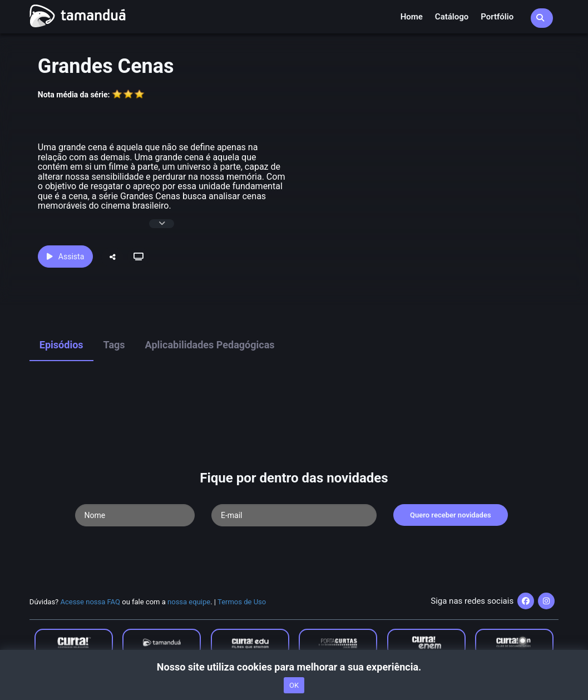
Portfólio (497, 17)
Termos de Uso (242, 602)
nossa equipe (189, 602)
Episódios (61, 345)
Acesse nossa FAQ (90, 602)
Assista (65, 257)
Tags (114, 345)
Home (412, 17)
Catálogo (452, 17)
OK (294, 685)
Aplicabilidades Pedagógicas (210, 345)
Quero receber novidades (451, 515)
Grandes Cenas (106, 66)
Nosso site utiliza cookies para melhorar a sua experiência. (294, 667)
